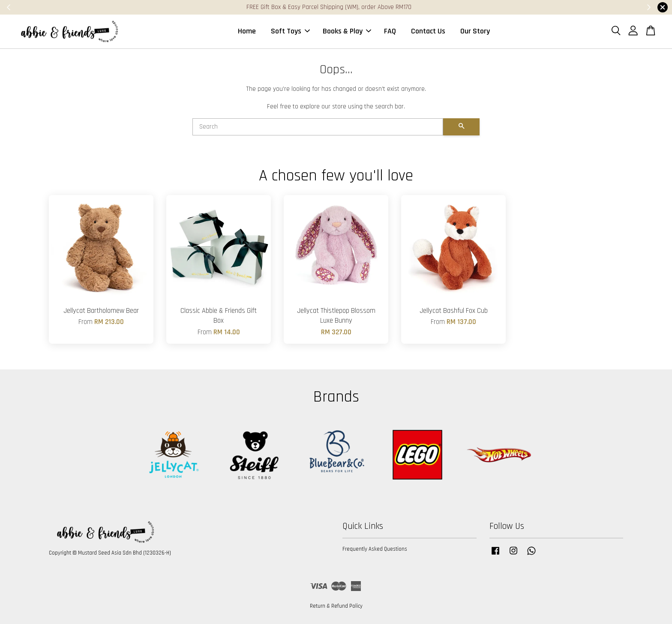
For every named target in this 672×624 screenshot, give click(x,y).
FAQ (390, 31)
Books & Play (347, 31)
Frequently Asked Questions (375, 549)
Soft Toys (290, 31)
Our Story (475, 31)
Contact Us (428, 31)
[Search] (318, 127)
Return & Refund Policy (336, 606)
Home (247, 31)
